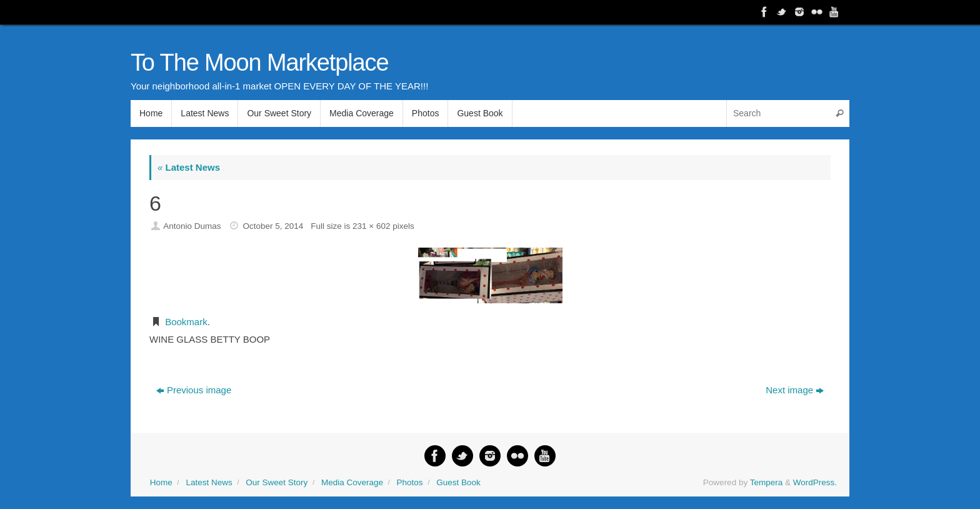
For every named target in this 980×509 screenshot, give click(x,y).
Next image (795, 390)
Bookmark (186, 322)
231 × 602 (371, 226)
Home (161, 482)
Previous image (194, 390)
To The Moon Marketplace (259, 63)
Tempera (767, 482)
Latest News (189, 167)
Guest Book (458, 482)
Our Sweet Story (277, 482)
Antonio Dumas (192, 226)
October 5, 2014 (273, 226)
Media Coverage (352, 482)
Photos (410, 482)
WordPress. (815, 482)
